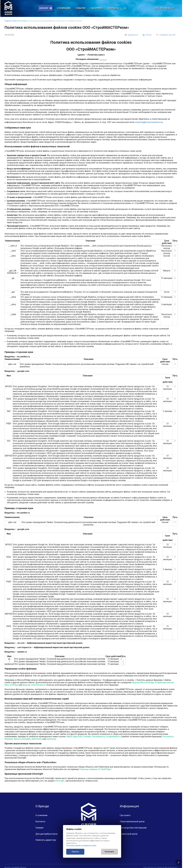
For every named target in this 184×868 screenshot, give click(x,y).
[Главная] (8, 8)
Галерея (39, 828)
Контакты (114, 8)
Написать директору (46, 840)
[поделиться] (131, 35)
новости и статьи (19, 21)
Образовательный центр (132, 821)
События (81, 8)
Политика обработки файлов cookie (81, 846)
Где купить (97, 8)
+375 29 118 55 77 (165, 8)
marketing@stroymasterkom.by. (149, 122)
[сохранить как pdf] (166, 35)
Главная (8, 21)
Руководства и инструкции (133, 828)
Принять (75, 852)
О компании (64, 8)
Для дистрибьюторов (46, 834)
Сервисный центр (129, 834)
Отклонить (109, 852)
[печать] (147, 35)
